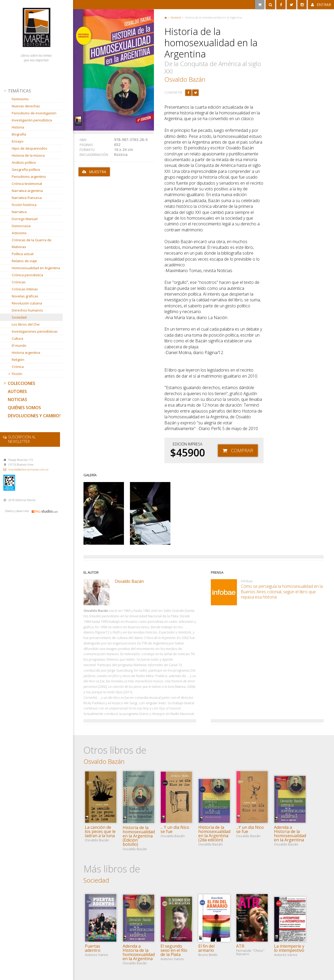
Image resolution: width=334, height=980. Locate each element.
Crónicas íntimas (25, 289)
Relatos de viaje (24, 261)
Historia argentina (26, 353)
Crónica (18, 367)
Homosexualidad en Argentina (36, 268)
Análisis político (24, 162)
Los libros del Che (26, 324)
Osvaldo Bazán (185, 79)
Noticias (17, 400)
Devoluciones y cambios (35, 416)
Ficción (15, 374)
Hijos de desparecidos (29, 148)
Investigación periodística (32, 120)
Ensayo (18, 141)
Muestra (98, 172)
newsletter (22, 439)
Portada (166, 18)
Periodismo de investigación (34, 113)
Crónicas (19, 282)
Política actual (23, 254)
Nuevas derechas (26, 106)
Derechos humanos (27, 310)
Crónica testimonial (27, 184)
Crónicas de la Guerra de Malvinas (32, 243)
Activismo (19, 233)
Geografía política (26, 169)
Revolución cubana (27, 303)
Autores (17, 391)
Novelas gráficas (25, 296)
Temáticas (17, 91)
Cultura (17, 338)
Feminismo (20, 99)
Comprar (242, 450)
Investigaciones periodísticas (35, 331)
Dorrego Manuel (25, 219)
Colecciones (19, 383)
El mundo (19, 345)
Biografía (19, 134)
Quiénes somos (24, 408)
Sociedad (19, 317)
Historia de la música (28, 155)
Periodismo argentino (29, 177)
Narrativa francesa (27, 198)
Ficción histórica (24, 205)
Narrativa (19, 212)
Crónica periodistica (27, 275)
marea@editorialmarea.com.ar (29, 469)
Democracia (21, 226)
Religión (18, 360)
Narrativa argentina (27, 191)
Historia (18, 127)
